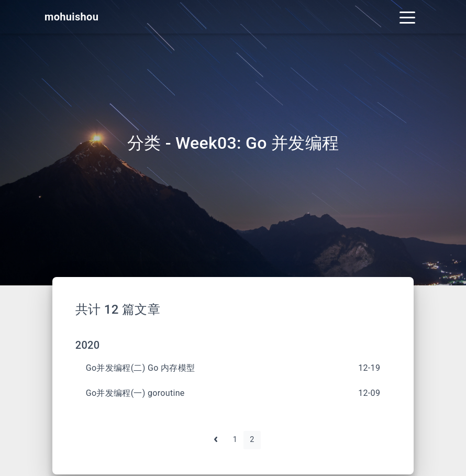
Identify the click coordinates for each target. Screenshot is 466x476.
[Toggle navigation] (407, 17)
